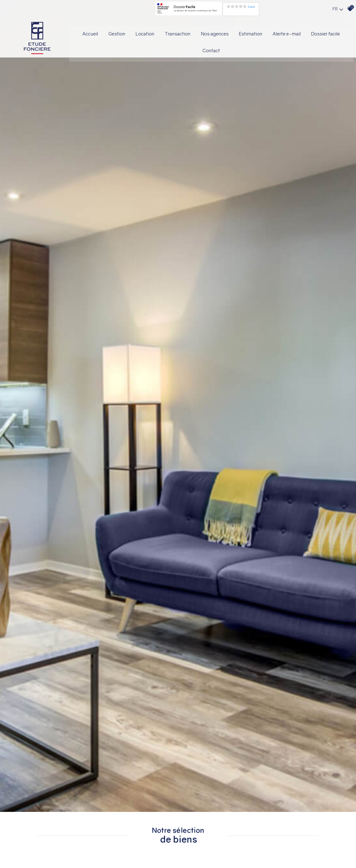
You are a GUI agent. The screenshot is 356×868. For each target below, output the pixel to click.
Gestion (139, 32)
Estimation (276, 32)
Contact (236, 50)
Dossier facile (201, 50)
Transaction (201, 32)
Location (168, 32)
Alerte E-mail (314, 32)
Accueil (111, 32)
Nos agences (240, 32)
